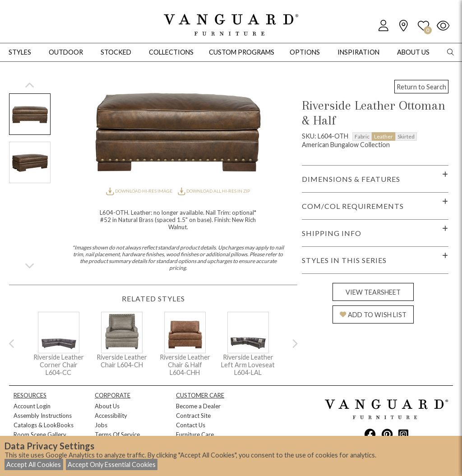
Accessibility (111, 416)
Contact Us (191, 425)
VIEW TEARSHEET (373, 292)
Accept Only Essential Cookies (112, 464)
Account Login (32, 406)
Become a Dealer (198, 406)
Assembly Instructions (43, 416)
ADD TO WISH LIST (373, 315)
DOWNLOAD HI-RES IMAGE (139, 191)
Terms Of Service (117, 434)
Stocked (116, 52)
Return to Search (421, 87)
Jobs (101, 425)
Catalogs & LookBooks (44, 425)
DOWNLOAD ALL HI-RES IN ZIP (214, 191)
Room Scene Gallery (40, 434)
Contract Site (193, 416)
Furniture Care (195, 434)
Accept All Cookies (34, 464)
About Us (107, 406)
